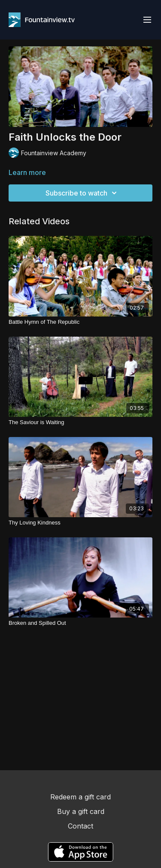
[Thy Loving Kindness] (80, 523)
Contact (80, 826)
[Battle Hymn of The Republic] (80, 322)
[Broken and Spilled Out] (80, 623)
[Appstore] (80, 852)
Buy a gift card (81, 811)
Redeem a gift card (80, 797)
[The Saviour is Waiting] (80, 422)
